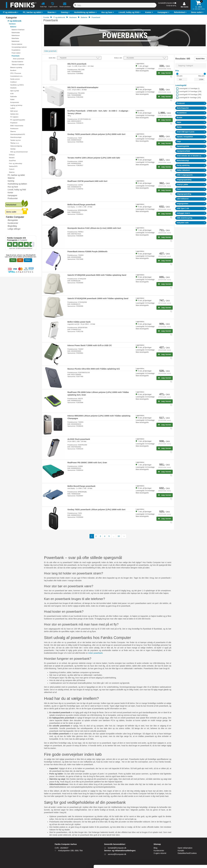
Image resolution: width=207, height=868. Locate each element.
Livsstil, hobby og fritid (17, 190)
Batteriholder (16, 33)
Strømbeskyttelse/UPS (18, 134)
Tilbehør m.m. (15, 143)
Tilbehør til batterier (18, 65)
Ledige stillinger (14, 229)
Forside (46, 17)
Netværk (12, 158)
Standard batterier (17, 62)
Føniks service (15, 79)
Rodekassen (14, 129)
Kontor (10, 193)
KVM (12, 94)
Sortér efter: (52, 58)
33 (119, 536)
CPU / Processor (16, 73)
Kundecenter (13, 223)
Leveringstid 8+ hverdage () (190, 98)
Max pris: (202, 76)
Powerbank (16, 56)
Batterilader (15, 38)
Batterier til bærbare (18, 30)
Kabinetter (14, 97)
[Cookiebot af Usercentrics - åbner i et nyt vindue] (17, 863)
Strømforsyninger (16, 137)
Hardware (12, 24)
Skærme (13, 131)
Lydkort (13, 108)
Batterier (13, 27)
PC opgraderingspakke (18, 120)
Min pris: (180, 76)
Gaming (11, 181)
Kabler (12, 99)
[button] (11, 12)
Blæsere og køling (16, 67)
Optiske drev (14, 114)
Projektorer (14, 123)
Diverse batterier (17, 44)
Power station (16, 53)
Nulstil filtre (200, 59)
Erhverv (28, 260)
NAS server (14, 111)
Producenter (13, 198)
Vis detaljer (137, 863)
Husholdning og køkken (17, 184)
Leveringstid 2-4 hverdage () (190, 92)
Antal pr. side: (118, 58)
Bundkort (13, 70)
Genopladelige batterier (19, 47)
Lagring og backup (16, 105)
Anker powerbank (19, 59)
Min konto (185, 7)
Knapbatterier (16, 50)
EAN (20, 260)
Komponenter (15, 102)
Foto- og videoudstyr (16, 163)
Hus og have (13, 187)
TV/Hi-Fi (12, 169)
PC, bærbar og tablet (16, 175)
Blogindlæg (12, 226)
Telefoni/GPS (13, 166)
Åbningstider (13, 220)
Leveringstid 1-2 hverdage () (189, 88)
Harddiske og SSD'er (17, 85)
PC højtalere (14, 117)
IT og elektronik (14, 21)
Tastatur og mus (15, 140)
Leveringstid (181, 85)
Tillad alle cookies (185, 842)
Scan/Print (12, 161)
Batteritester (16, 41)
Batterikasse (16, 35)
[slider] (177, 74)
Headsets (13, 88)
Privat (13, 260)
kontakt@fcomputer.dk (166, 3)
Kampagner (12, 195)
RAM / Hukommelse (17, 126)
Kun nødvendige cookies (185, 851)
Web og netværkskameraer (19, 152)
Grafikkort (13, 82)
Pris (177, 71)
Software (12, 155)
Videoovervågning (16, 146)
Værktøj (13, 149)
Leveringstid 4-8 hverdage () (190, 95)
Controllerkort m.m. (17, 76)
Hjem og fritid (15, 91)
